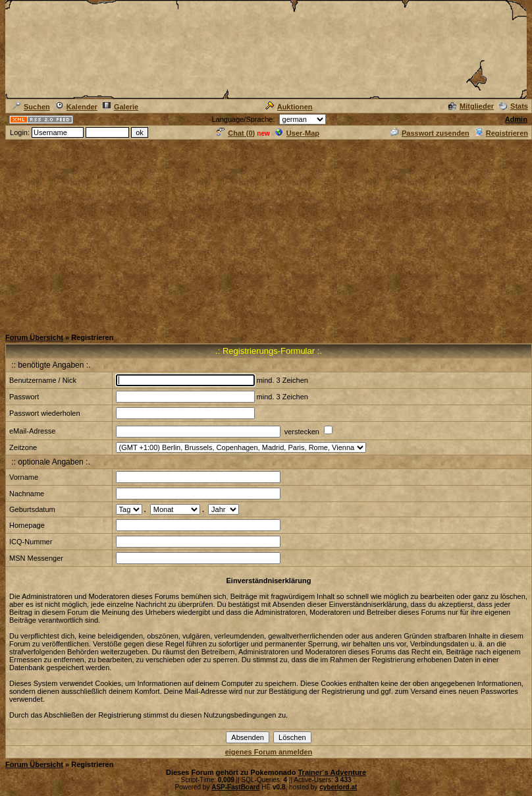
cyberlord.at (338, 787)
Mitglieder (471, 106)
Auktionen (289, 107)
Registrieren (501, 133)
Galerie (120, 107)
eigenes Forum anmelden (269, 752)
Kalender (76, 107)
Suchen (31, 107)
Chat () (236, 133)
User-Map (297, 133)
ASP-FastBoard (235, 787)
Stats (514, 106)
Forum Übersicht (34, 337)
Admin (516, 119)
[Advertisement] (266, 233)
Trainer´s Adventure (332, 772)
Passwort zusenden (430, 133)
